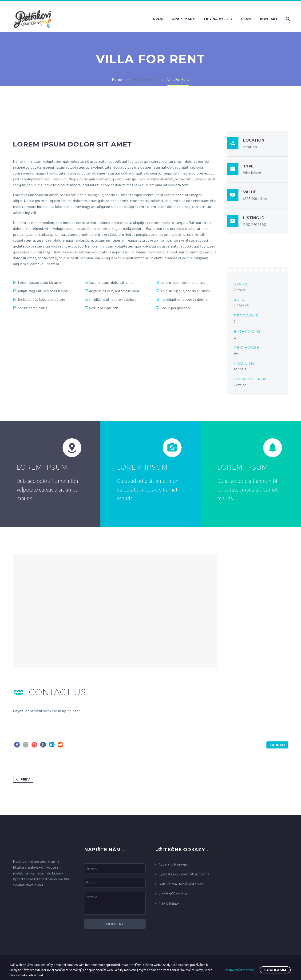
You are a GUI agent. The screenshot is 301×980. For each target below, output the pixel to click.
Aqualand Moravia (173, 864)
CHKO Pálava (169, 904)
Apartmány (184, 19)
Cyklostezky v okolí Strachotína (184, 874)
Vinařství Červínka (173, 894)
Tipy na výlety (218, 19)
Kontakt (269, 19)
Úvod (158, 19)
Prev (22, 779)
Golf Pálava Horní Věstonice (181, 884)
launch (277, 745)
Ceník (246, 19)
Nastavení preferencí (240, 970)
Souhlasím (275, 970)
